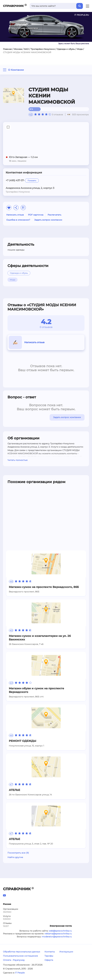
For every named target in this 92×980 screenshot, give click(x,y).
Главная (7, 49)
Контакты (50, 952)
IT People (20, 973)
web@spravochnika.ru (60, 931)
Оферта (49, 960)
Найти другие (15, 857)
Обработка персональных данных (22, 952)
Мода (80, 49)
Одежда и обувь (66, 49)
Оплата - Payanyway (14, 960)
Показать (32, 181)
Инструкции (66, 952)
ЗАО (26, 49)
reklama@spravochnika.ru (58, 934)
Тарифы (49, 956)
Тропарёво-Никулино (43, 49)
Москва (18, 49)
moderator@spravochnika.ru (57, 937)
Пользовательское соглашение (20, 956)
